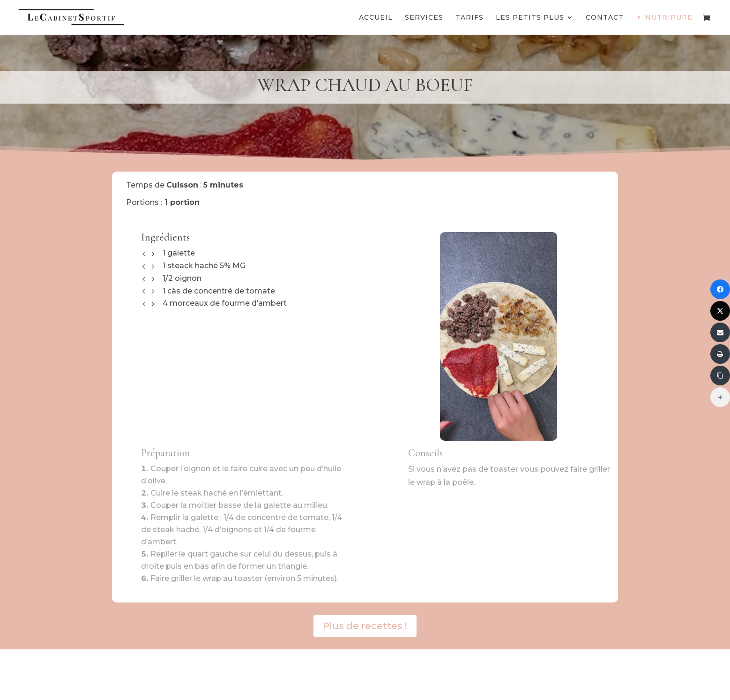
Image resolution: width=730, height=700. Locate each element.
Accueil (376, 18)
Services (424, 18)
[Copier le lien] (720, 376)
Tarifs (469, 18)
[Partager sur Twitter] (720, 311)
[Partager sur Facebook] (720, 289)
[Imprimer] (720, 354)
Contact (605, 18)
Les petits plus (530, 18)
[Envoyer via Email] (720, 332)
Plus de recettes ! (365, 626)
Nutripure (669, 18)
